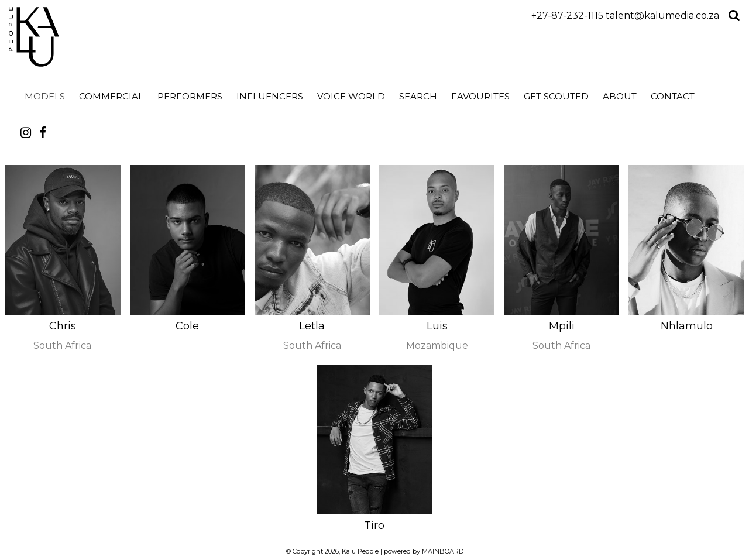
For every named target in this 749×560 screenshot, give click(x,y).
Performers (190, 96)
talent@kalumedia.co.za (662, 16)
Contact (673, 96)
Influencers (270, 96)
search (418, 96)
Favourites (480, 96)
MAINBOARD (443, 551)
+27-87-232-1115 (567, 16)
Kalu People (113, 37)
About (620, 96)
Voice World (351, 96)
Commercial (111, 96)
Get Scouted (556, 96)
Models (45, 96)
